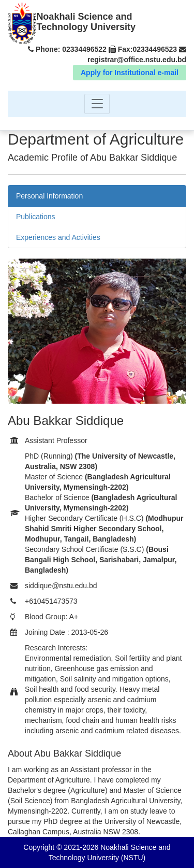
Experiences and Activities (58, 237)
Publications (36, 217)
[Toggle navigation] (97, 104)
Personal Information (49, 196)
